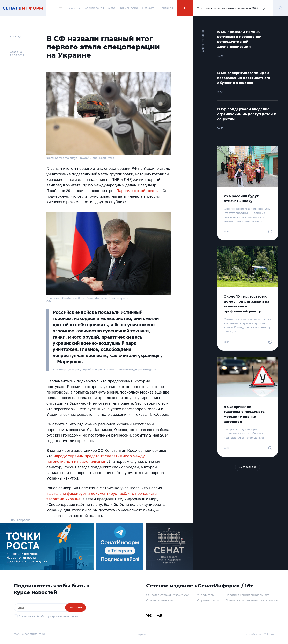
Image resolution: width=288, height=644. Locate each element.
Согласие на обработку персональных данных (49, 616)
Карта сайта (145, 634)
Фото (111, 8)
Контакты (166, 8)
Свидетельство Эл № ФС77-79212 (169, 595)
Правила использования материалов (252, 600)
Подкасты (149, 8)
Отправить (76, 607)
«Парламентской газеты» (137, 191)
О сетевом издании (160, 600)
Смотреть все (248, 467)
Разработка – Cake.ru (259, 634)
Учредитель (205, 595)
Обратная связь (208, 600)
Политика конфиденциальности (248, 595)
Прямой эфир (128, 8)
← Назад (16, 36)
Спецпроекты (94, 8)
